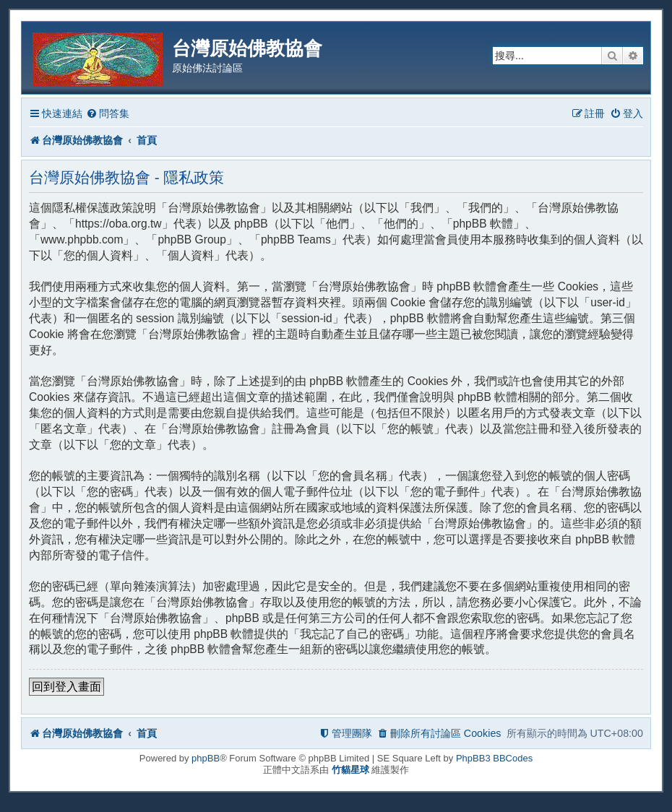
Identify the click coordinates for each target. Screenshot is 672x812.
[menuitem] (108, 114)
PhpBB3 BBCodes (494, 758)
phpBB (206, 758)
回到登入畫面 (66, 687)
